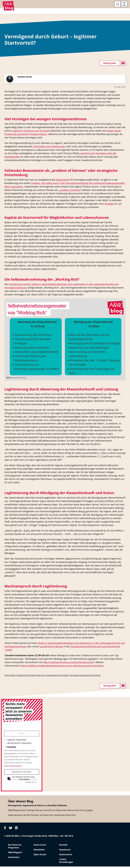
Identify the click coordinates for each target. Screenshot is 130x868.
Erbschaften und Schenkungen (49, 148)
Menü (124, 6)
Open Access (40, 856)
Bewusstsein (63, 181)
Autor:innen (40, 846)
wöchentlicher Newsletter (19, 745)
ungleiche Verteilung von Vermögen (31, 132)
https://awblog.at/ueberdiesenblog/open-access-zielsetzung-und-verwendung (62, 667)
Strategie (109, 205)
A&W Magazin (15, 854)
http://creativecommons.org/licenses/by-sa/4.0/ (68, 664)
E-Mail (22, 735)
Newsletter (39, 851)
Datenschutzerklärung (13, 767)
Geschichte (14, 859)
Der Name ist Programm (15, 848)
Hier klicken (24, 781)
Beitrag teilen (110, 65)
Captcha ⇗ (31, 784)
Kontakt (63, 846)
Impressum (65, 851)
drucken (8, 61)
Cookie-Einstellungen (66, 862)
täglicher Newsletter (17, 741)
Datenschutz (66, 856)
